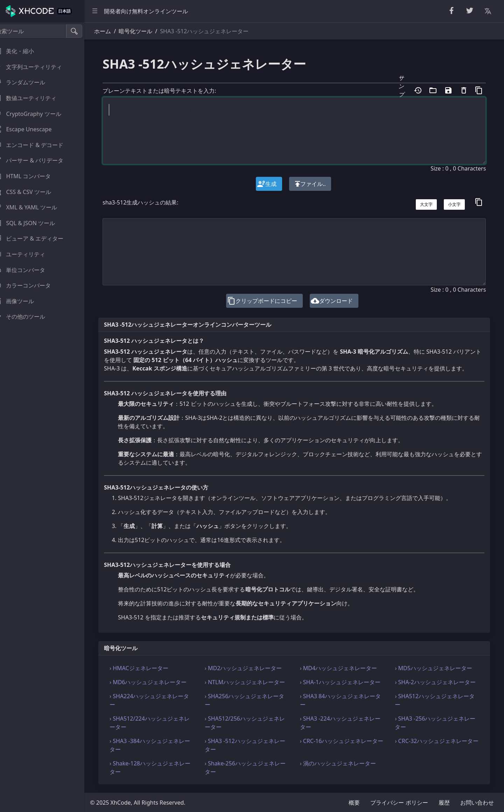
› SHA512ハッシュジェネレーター (437, 700)
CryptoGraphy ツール (36, 114)
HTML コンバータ (31, 176)
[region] (48, 417)
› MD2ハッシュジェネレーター (251, 668)
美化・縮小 (22, 51)
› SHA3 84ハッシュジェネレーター (346, 700)
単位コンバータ (28, 270)
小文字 (455, 204)
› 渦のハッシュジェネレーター (343, 763)
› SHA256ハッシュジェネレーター (253, 700)
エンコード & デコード (37, 145)
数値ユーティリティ (34, 98)
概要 (354, 803)
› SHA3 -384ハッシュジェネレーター (160, 745)
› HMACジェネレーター (149, 668)
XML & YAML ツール (34, 207)
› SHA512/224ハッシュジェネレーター (160, 723)
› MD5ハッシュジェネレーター (436, 668)
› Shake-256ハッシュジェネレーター (253, 768)
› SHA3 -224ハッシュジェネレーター (345, 723)
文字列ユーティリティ (36, 67)
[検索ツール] (40, 31)
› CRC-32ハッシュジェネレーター (437, 745)
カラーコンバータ (31, 285)
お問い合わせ (477, 803)
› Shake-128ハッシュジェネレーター (160, 768)
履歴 (444, 803)
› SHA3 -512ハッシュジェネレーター (253, 745)
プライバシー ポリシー (399, 803)
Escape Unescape (31, 129)
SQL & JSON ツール (33, 223)
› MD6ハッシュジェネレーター (159, 682)
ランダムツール (28, 82)
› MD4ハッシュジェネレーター (344, 668)
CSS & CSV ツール (31, 192)
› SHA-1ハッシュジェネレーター (345, 682)
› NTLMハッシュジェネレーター (253, 682)
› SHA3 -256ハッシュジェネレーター (438, 723)
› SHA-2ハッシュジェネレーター (438, 682)
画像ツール (22, 301)
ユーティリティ (28, 254)
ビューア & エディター (37, 238)
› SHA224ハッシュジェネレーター (160, 700)
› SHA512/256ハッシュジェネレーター (253, 723)
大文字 (427, 204)
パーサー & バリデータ (37, 160)
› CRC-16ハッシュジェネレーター (344, 745)
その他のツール (28, 317)
